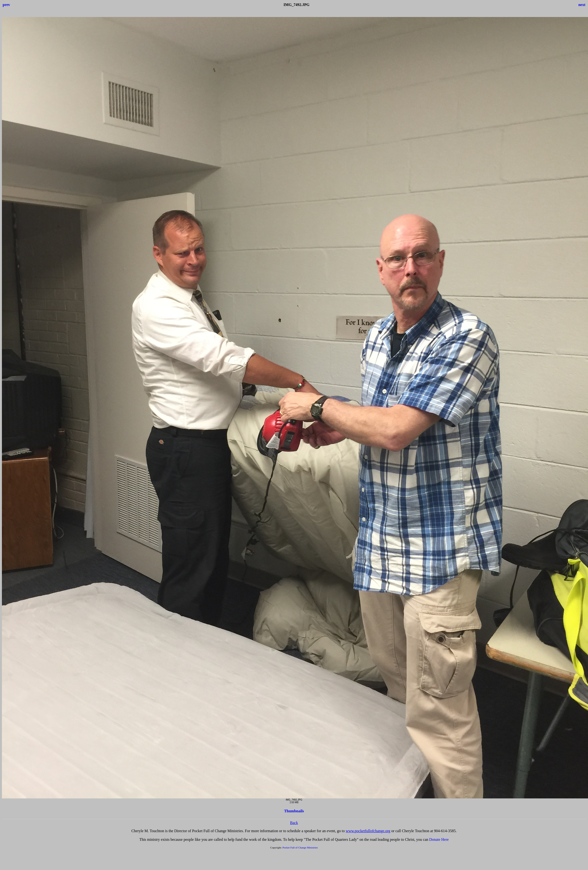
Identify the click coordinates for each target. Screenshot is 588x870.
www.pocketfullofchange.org (368, 831)
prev (6, 5)
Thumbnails (294, 811)
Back (294, 823)
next (582, 5)
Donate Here (439, 839)
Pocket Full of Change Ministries (300, 847)
